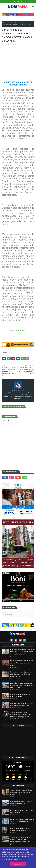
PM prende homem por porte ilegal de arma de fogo (22, 811)
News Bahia (8, 614)
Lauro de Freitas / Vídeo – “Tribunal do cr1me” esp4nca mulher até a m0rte (22, 663)
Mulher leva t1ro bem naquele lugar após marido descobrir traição (22, 704)
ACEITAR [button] (18, 864)
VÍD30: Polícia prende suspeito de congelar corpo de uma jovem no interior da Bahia (21, 792)
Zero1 (5, 45)
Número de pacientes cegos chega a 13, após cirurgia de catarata (22, 820)
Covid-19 (13, 23)
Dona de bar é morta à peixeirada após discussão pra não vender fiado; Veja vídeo (21, 674)
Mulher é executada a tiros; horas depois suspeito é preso (21, 802)
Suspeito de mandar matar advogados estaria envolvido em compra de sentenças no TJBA (21, 714)
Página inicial (7, 23)
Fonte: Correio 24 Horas (18, 330)
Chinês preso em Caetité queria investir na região (20, 695)
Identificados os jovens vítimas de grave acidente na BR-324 (21, 829)
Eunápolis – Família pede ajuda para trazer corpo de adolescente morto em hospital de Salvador (22, 652)
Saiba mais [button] (18, 859)
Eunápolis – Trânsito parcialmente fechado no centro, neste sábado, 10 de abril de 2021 (22, 685)
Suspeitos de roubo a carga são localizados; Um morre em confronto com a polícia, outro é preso (21, 841)
